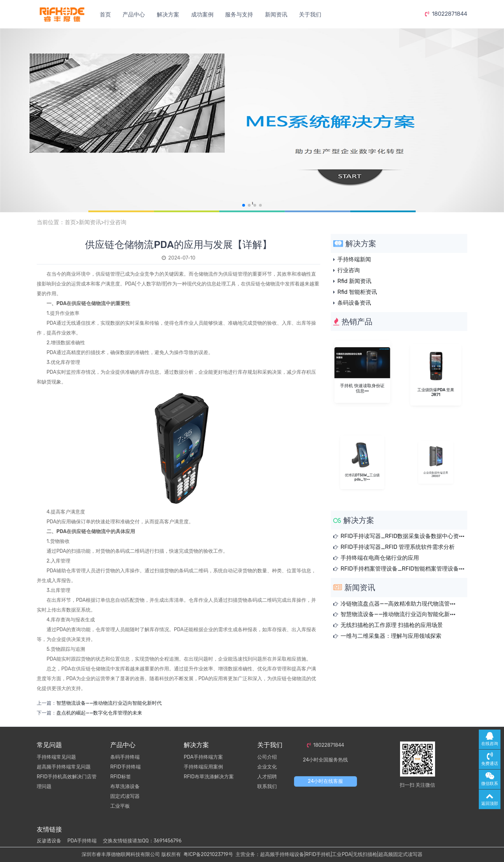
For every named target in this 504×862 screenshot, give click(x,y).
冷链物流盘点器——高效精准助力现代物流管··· (398, 604)
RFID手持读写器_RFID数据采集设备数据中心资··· (402, 536)
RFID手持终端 (125, 767)
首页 (105, 15)
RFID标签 (121, 777)
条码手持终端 (125, 757)
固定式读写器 (125, 796)
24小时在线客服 (326, 781)
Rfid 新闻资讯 (354, 281)
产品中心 (134, 15)
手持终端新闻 (354, 259)
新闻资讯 (276, 15)
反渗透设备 (49, 841)
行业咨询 (115, 222)
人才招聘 (267, 777)
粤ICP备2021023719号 (208, 854)
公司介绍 (267, 757)
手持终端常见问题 (56, 757)
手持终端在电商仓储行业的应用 (380, 558)
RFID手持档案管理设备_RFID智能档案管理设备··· (402, 569)
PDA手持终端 (82, 841)
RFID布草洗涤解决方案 (209, 777)
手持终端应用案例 (203, 767)
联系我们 (267, 787)
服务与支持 (239, 15)
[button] (244, 205)
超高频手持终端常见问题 (64, 767)
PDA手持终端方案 (203, 757)
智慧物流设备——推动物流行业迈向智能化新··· (398, 614)
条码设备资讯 (354, 303)
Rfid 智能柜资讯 (357, 292)
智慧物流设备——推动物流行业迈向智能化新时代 (109, 703)
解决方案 (168, 15)
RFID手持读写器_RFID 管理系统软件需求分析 (398, 547)
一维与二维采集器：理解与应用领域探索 (391, 636)
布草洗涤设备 (125, 787)
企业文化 (267, 767)
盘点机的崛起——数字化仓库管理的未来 (99, 713)
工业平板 (120, 806)
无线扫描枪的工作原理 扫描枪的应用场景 (392, 625)
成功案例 (202, 15)
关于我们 (310, 15)
